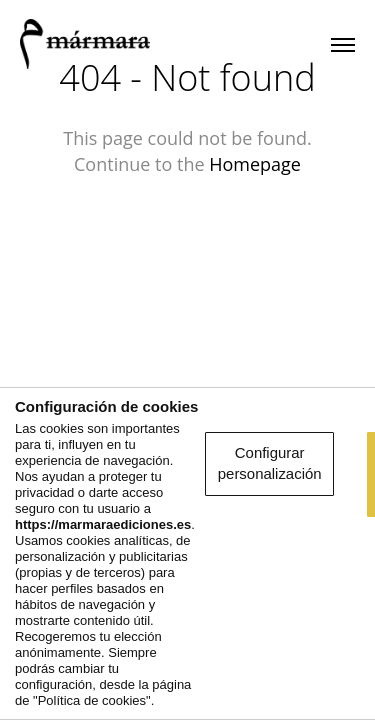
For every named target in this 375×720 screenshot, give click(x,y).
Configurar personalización (187, 551)
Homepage (255, 164)
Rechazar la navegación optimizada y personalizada (187, 672)
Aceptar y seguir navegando (187, 606)
